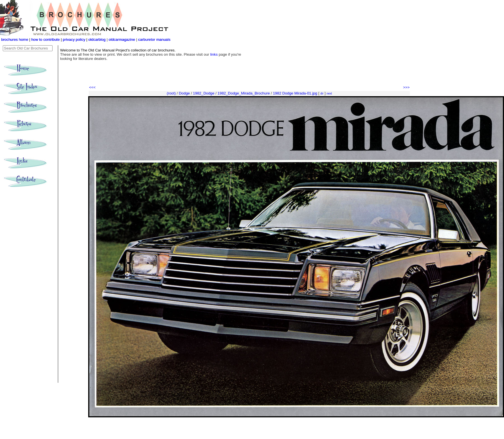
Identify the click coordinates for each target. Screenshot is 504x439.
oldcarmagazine (122, 40)
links (214, 54)
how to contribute (46, 40)
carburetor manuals (154, 40)
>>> (406, 87)
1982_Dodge (204, 93)
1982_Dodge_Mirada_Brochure (244, 93)
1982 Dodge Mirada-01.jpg (295, 93)
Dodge (184, 93)
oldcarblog (97, 40)
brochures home (15, 40)
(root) (171, 93)
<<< (92, 87)
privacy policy (75, 40)
